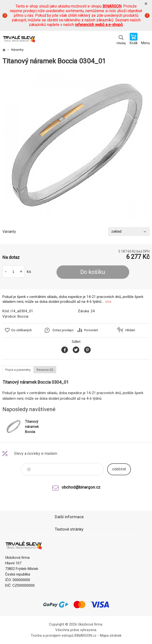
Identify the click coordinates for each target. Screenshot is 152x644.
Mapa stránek (111, 636)
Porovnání (91, 330)
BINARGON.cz (85, 636)
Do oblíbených (22, 330)
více (108, 302)
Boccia (23, 316)
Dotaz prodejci (63, 330)
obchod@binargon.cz (81, 487)
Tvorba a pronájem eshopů (52, 636)
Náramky (17, 50)
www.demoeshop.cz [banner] (19, 39)
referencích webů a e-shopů (99, 25)
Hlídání (130, 330)
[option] (76, 146)
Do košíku (93, 272)
